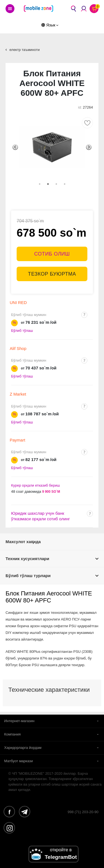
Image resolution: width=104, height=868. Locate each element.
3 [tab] (56, 184)
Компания (12, 734)
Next (89, 147)
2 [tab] (48, 184)
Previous (15, 147)
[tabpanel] (52, 147)
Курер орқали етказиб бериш (35, 485)
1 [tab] (40, 184)
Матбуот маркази (19, 761)
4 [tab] (65, 184)
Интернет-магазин (19, 721)
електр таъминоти (25, 50)
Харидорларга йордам (23, 748)
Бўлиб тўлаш (22, 331)
